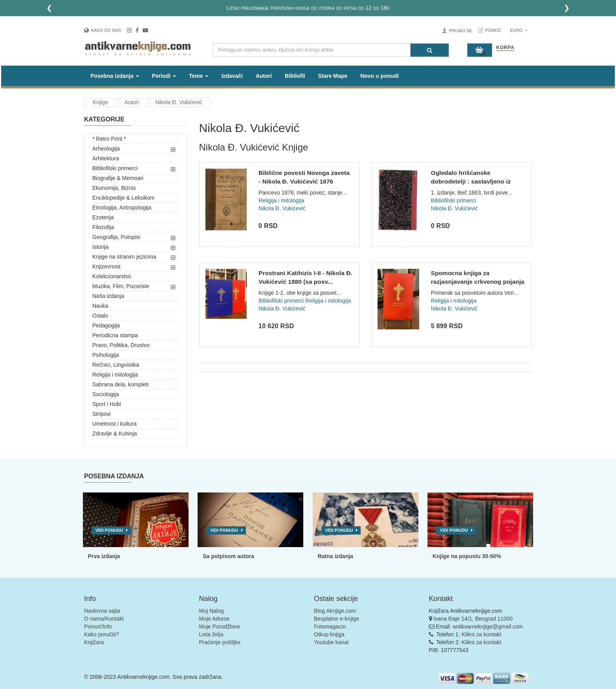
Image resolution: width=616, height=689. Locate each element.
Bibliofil (295, 76)
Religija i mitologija (115, 375)
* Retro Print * (109, 139)
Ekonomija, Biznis (114, 188)
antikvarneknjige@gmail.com (488, 627)
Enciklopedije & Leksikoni (123, 198)
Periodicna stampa (115, 335)
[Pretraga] (430, 50)
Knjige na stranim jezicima (124, 257)
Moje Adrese (214, 619)
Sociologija (106, 394)
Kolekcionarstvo (112, 276)
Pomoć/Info (98, 627)
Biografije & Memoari (118, 178)
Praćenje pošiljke (220, 642)
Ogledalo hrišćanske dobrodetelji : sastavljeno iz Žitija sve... (471, 181)
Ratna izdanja (335, 556)
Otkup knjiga (329, 634)
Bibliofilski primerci (115, 168)
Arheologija (106, 149)
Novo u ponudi (379, 76)
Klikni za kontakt (481, 634)
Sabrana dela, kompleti (120, 384)
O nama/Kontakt (104, 619)
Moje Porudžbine (220, 627)
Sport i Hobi (107, 404)
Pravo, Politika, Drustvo (121, 345)
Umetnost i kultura (115, 424)
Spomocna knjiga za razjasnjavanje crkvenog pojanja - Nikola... (478, 281)
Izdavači (232, 76)
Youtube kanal (331, 642)
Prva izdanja (104, 556)
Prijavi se (460, 31)
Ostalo (100, 316)
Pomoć (493, 30)
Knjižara (94, 642)
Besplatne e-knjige (336, 619)
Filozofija (103, 227)
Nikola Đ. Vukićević (179, 102)
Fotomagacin (330, 627)
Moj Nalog (212, 611)
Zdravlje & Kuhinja (115, 434)
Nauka (100, 306)
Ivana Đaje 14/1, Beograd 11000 (473, 619)
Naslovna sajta (102, 611)
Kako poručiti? (102, 634)
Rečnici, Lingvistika (116, 365)
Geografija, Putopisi (116, 237)
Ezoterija (103, 217)
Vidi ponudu (109, 530)
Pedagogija (106, 325)
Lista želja (211, 634)
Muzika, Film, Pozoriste (121, 286)
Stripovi (102, 414)
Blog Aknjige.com (335, 611)
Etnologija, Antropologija (122, 208)
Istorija (100, 247)
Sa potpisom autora (228, 556)
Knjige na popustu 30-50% (467, 556)
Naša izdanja (108, 296)
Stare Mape (333, 76)
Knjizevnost (106, 266)
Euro (519, 30)
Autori (264, 76)
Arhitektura (106, 158)
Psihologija (106, 355)
